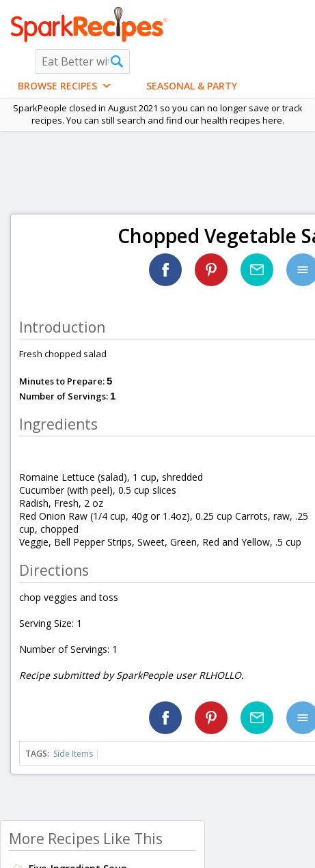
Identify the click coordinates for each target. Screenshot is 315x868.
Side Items (73, 754)
